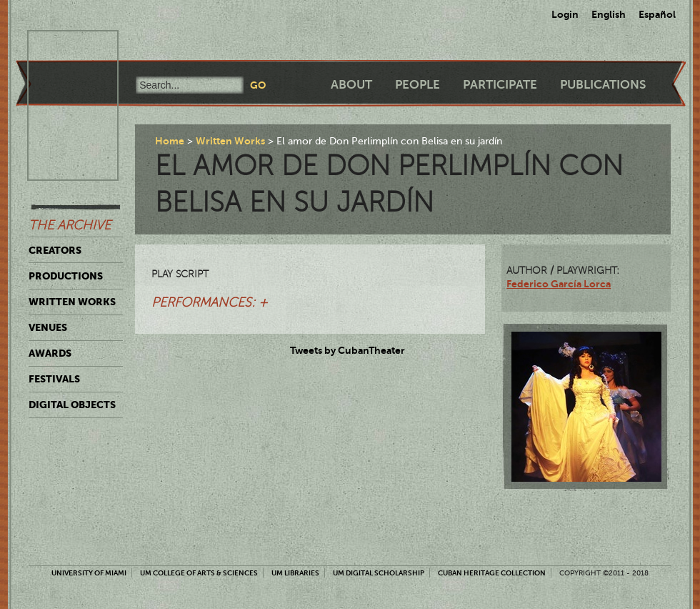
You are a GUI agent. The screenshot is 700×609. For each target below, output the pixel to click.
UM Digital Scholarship (379, 573)
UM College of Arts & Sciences (199, 573)
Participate (500, 85)
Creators (55, 250)
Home (170, 141)
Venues (48, 327)
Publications (603, 85)
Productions (66, 276)
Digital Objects (72, 405)
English (609, 14)
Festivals (54, 379)
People (417, 85)
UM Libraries (295, 573)
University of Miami (89, 573)
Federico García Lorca (559, 284)
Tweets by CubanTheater (347, 350)
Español (657, 14)
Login (565, 14)
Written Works (72, 302)
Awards (50, 353)
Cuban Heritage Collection (492, 573)
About (351, 85)
